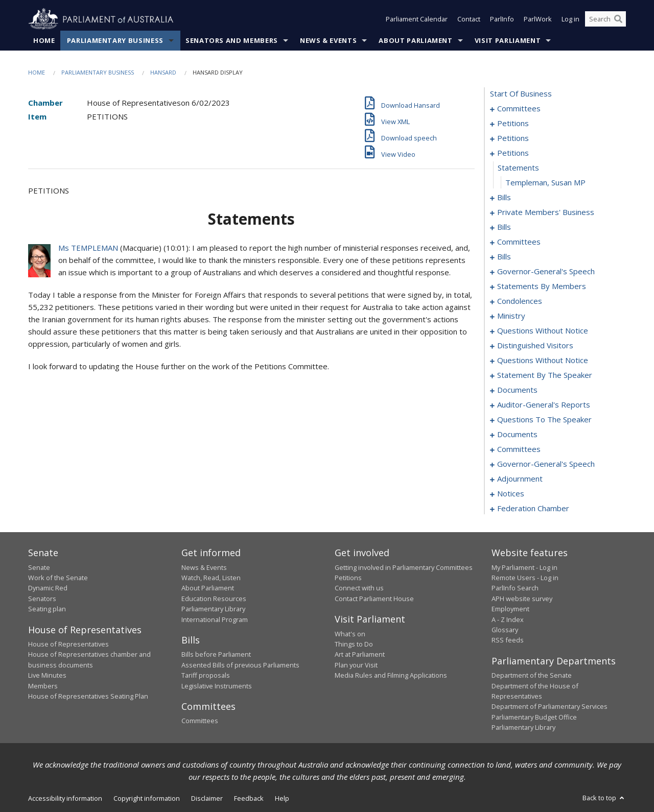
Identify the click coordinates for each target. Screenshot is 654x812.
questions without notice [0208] (543, 361)
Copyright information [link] (147, 798)
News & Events (328, 40)
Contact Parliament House (374, 599)
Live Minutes (47, 676)
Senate (39, 567)
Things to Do (354, 644)
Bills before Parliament (216, 655)
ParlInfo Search (515, 588)
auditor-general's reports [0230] (544, 405)
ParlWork (538, 19)
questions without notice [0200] (543, 331)
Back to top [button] (604, 798)
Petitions (348, 578)
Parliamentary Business (115, 40)
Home (44, 40)
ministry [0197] (511, 316)
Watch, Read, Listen (211, 578)
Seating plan (47, 609)
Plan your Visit (356, 665)
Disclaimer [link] (207, 798)
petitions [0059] (513, 138)
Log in (570, 19)
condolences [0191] (520, 301)
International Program (215, 619)
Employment (510, 609)
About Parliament (415, 40)
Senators (42, 599)
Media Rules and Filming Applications (391, 676)
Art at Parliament (360, 655)
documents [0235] (517, 435)
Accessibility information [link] (65, 798)
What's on (350, 634)
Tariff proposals (206, 676)
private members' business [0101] (546, 212)
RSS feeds (508, 640)
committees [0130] (519, 242)
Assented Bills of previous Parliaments (240, 665)
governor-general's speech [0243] (546, 464)
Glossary (505, 630)
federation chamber (533, 509)
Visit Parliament (508, 40)
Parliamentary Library (213, 609)
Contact (469, 19)
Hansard (163, 72)
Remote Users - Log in (525, 578)
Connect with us (359, 588)
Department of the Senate (532, 676)
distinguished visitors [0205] (535, 346)
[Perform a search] (618, 19)
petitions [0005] (513, 124)
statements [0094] (518, 168)
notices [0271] (511, 494)
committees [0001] (519, 109)
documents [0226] (517, 390)
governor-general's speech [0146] (546, 272)
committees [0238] (519, 449)
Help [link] (282, 798)
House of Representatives (68, 644)
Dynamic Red (48, 588)
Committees (200, 721)
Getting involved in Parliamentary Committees (404, 567)
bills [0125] (504, 227)
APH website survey (522, 599)
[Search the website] (605, 19)
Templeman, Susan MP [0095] (545, 183)
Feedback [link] (249, 798)
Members (43, 686)
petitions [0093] (513, 153)
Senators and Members (232, 40)
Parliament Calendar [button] (417, 19)
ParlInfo (502, 19)
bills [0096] (504, 198)
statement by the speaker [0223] (545, 375)
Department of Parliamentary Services (550, 707)
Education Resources (214, 599)
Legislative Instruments (217, 686)
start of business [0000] (521, 94)
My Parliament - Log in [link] (524, 567)
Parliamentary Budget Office (534, 717)
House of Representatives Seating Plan (88, 696)
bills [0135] (504, 257)
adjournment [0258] (520, 479)
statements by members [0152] (542, 286)
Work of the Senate (58, 578)
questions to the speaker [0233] (544, 420)
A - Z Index (508, 619)
